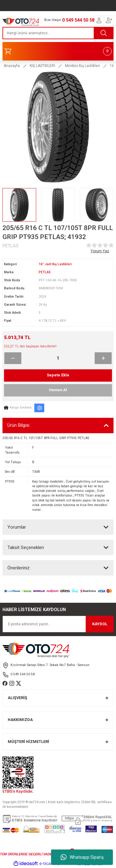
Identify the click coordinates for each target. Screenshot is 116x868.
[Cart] (58, 51)
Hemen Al (58, 390)
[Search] (58, 33)
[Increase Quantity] (103, 358)
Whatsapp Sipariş (82, 857)
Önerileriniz (19, 568)
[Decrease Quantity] (13, 358)
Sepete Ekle (58, 375)
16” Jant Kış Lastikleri (55, 264)
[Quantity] (58, 358)
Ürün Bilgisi (18, 425)
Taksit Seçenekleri (26, 547)
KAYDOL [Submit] (100, 624)
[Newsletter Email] (58, 624)
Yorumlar (17, 527)
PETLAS (45, 272)
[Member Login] (99, 20)
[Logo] (21, 21)
